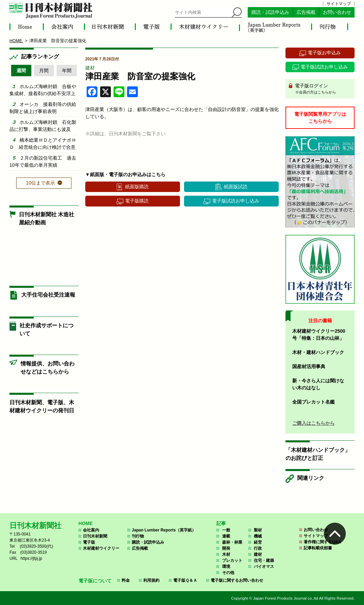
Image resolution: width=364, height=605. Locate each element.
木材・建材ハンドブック (318, 352)
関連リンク (311, 478)
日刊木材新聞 (95, 536)
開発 (226, 548)
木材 (226, 554)
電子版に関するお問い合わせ (237, 580)
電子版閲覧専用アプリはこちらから (320, 118)
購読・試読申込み (270, 12)
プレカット (232, 560)
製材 (258, 530)
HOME (86, 523)
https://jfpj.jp (31, 558)
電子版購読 (137, 201)
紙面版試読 (236, 187)
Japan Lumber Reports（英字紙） (164, 530)
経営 (258, 542)
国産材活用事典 (309, 366)
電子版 (89, 542)
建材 (90, 68)
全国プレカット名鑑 (313, 402)
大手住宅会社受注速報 (48, 295)
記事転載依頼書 (318, 548)
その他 (228, 573)
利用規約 (151, 580)
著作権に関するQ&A (322, 542)
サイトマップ (339, 4)
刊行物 (138, 536)
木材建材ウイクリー (101, 548)
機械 (258, 536)
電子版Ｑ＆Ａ (185, 580)
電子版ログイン (322, 89)
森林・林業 (232, 542)
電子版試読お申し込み (236, 201)
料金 (126, 580)
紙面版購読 (137, 187)
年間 (67, 71)
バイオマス (264, 567)
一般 (226, 530)
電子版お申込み (324, 53)
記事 (221, 523)
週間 (21, 71)
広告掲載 (306, 12)
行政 (258, 548)
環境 (226, 567)
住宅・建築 (264, 560)
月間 (44, 71)
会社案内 (91, 530)
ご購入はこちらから (313, 423)
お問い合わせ (337, 12)
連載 (226, 536)
